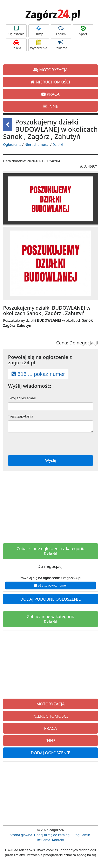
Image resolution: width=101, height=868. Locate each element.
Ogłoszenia (16, 31)
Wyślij (50, 460)
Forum (61, 31)
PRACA (50, 94)
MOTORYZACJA (50, 70)
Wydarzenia (39, 45)
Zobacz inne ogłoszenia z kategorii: (51, 551)
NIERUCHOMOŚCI (50, 82)
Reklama (61, 45)
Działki (58, 144)
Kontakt (58, 840)
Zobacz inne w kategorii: (50, 619)
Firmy (39, 31)
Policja (16, 45)
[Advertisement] (50, 507)
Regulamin (82, 835)
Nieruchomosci (37, 144)
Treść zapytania (21, 416)
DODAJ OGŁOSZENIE (50, 753)
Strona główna (21, 835)
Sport (83, 31)
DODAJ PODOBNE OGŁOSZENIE (50, 599)
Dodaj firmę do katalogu (53, 835)
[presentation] (50, 444)
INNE (50, 106)
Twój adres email (22, 398)
